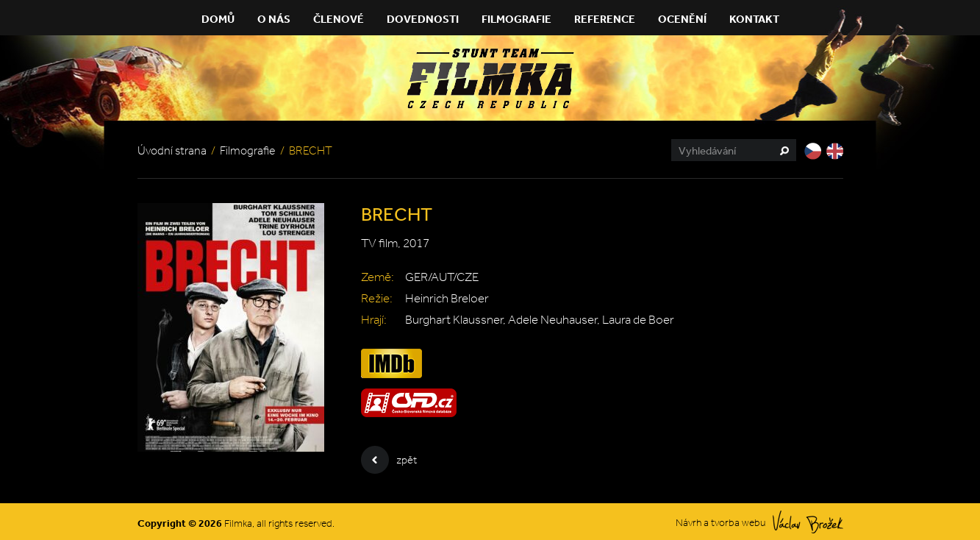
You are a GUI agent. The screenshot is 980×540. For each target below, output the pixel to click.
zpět (389, 460)
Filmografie (516, 19)
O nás (274, 19)
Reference (605, 19)
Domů (218, 19)
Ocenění (682, 19)
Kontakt (754, 19)
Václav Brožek (808, 522)
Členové (339, 19)
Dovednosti (423, 19)
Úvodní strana (172, 150)
